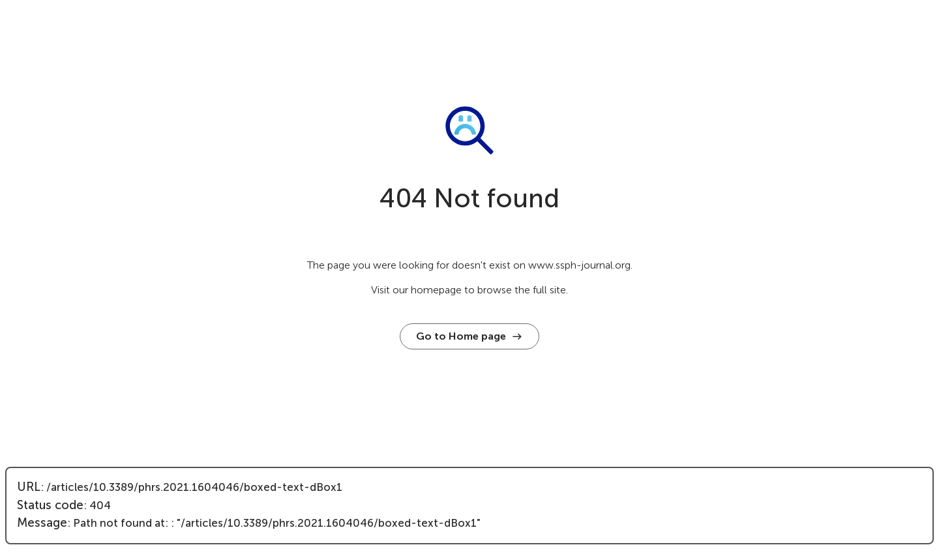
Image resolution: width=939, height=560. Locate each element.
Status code (50, 505)
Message (42, 523)
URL (29, 487)
